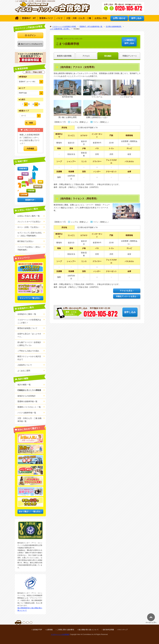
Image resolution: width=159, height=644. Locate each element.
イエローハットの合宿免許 (60, 634)
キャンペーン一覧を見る (30, 298)
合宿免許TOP (37, 630)
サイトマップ (123, 630)
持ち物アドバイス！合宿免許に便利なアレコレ (29, 344)
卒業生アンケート (130, 56)
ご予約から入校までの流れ (28, 351)
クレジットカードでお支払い (29, 222)
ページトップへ (151, 622)
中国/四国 (31, 191)
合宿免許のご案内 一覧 (27, 314)
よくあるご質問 (24, 371)
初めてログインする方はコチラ (32, 44)
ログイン (32, 35)
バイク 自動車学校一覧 (27, 413)
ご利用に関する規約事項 (66, 630)
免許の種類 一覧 (24, 385)
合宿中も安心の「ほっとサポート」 (29, 335)
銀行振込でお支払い (26, 241)
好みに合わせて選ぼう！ (29, 429)
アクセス (86, 56)
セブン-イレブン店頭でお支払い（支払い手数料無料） (30, 234)
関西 (20, 178)
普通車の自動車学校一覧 (27, 401)
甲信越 (25, 174)
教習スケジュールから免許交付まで (29, 358)
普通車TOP (30, 200)
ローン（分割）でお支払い (28, 227)
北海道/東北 (23, 169)
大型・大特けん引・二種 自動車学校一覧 (29, 420)
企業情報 (50, 630)
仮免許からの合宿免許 (26, 396)
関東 (40, 182)
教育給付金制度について (27, 328)
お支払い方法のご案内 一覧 (29, 216)
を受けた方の (29, 390)
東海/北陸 (38, 187)
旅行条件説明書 (108, 630)
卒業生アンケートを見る (126, 296)
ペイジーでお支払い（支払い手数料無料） (29, 248)
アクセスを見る (126, 291)
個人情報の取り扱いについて (89, 630)
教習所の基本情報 (64, 56)
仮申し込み (129, 41)
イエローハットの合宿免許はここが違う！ (29, 321)
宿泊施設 (108, 56)
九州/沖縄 (24, 195)
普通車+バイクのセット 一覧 (29, 407)
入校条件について (25, 365)
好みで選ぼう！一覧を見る (30, 512)
